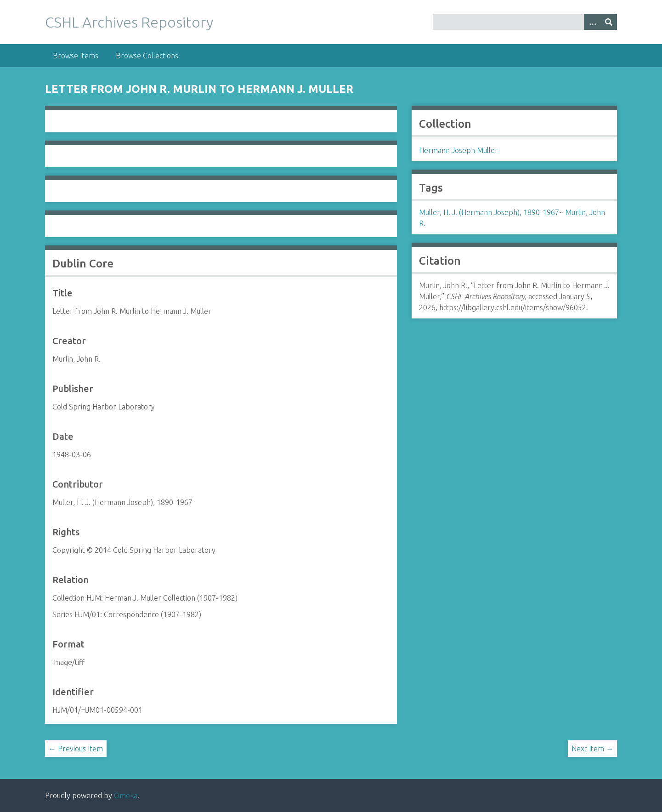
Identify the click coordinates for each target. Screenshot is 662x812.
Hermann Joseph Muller (458, 150)
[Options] (592, 22)
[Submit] (609, 22)
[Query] (525, 22)
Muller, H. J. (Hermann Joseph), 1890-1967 (489, 212)
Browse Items (76, 56)
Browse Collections (147, 56)
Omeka (126, 795)
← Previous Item (76, 749)
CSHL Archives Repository (129, 22)
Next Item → (592, 749)
